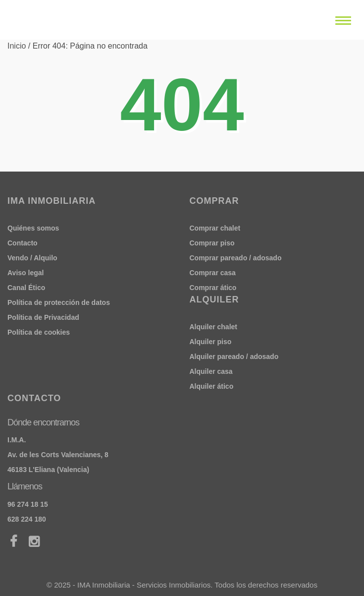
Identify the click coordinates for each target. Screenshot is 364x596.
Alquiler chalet (213, 327)
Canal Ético (26, 288)
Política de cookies (39, 332)
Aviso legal (26, 273)
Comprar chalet (215, 228)
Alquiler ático (212, 386)
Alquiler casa (211, 371)
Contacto (23, 243)
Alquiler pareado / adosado (234, 357)
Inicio (17, 46)
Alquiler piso (211, 342)
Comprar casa (213, 273)
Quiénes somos (33, 228)
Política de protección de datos (59, 302)
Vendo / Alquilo (32, 258)
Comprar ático (213, 288)
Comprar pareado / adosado (236, 258)
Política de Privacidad (43, 317)
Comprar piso (212, 243)
